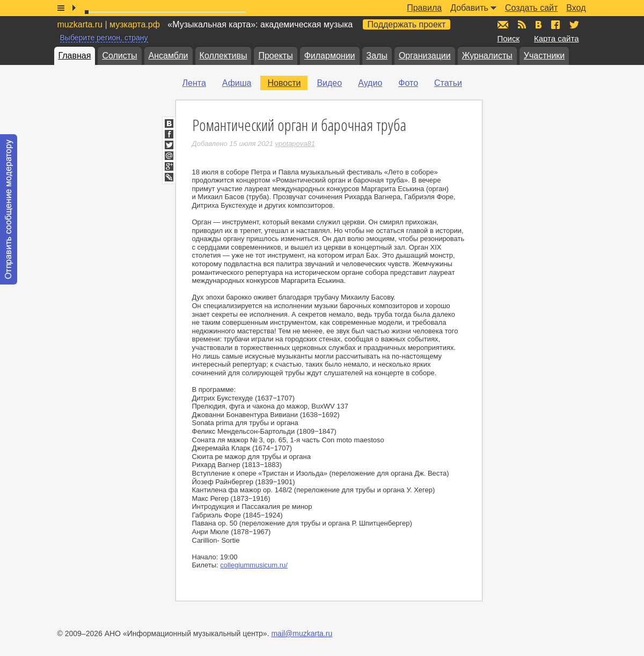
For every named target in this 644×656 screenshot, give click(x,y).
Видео (329, 83)
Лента (194, 83)
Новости (284, 83)
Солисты (119, 56)
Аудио (370, 83)
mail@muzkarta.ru (302, 633)
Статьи (448, 83)
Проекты (275, 56)
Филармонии (330, 56)
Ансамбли (169, 56)
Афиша (237, 83)
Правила (424, 8)
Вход (576, 8)
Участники (544, 56)
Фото (408, 83)
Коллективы (224, 56)
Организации (425, 56)
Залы (377, 56)
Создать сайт (531, 8)
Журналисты (487, 56)
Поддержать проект (407, 24)
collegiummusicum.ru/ (254, 565)
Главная (75, 56)
